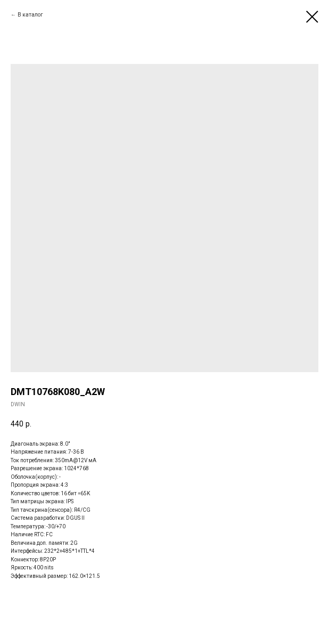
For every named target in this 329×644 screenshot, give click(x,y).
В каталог (30, 15)
